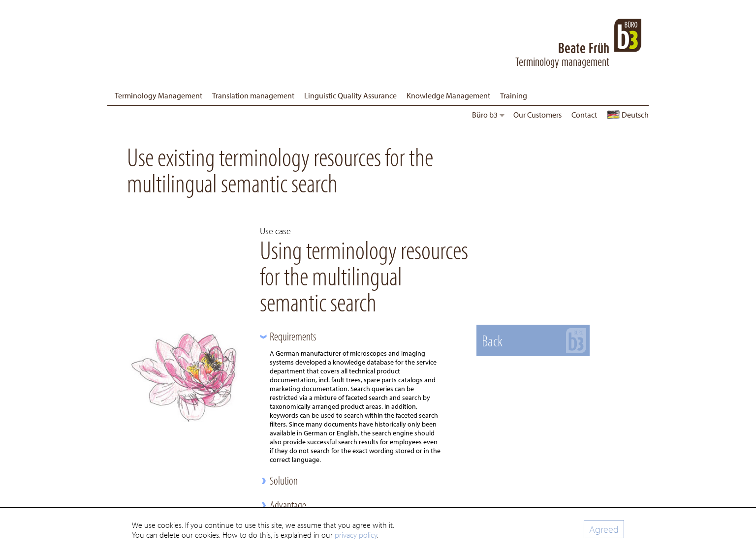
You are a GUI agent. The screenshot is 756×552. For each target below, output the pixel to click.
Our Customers (537, 115)
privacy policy (356, 535)
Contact (584, 115)
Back (492, 340)
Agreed (604, 529)
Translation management (253, 95)
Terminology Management (158, 95)
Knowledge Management (448, 95)
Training (514, 95)
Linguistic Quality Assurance (350, 95)
